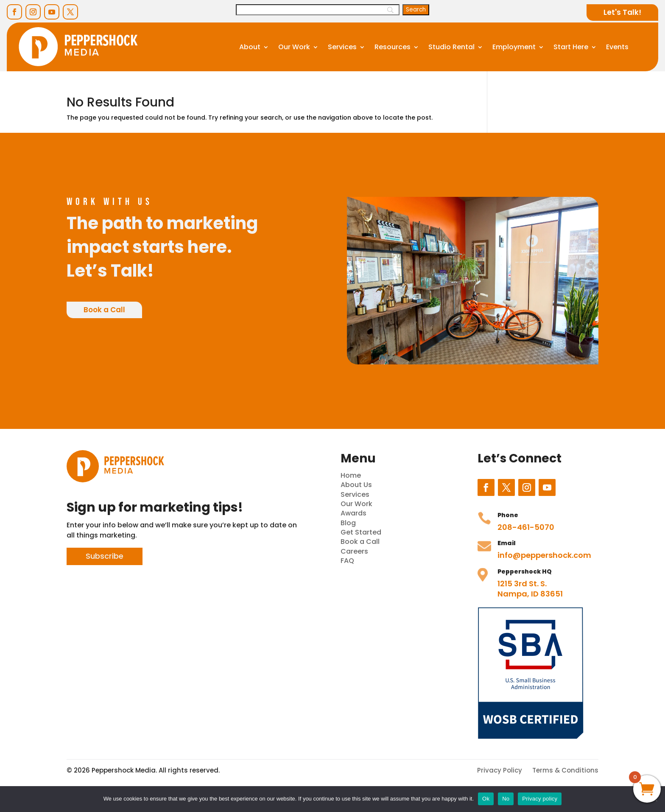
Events (617, 47)
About (250, 47)
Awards (353, 513)
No (506, 799)
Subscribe (105, 556)
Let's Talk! (622, 12)
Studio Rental (451, 47)
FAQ (347, 561)
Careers (354, 551)
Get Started (361, 532)
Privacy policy (540, 799)
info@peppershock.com (544, 555)
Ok (486, 799)
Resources (393, 47)
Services (342, 47)
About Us (356, 485)
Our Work (294, 47)
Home (351, 475)
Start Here (571, 47)
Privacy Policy (500, 770)
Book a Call (104, 310)
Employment (514, 47)
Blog (348, 523)
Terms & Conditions (565, 770)
